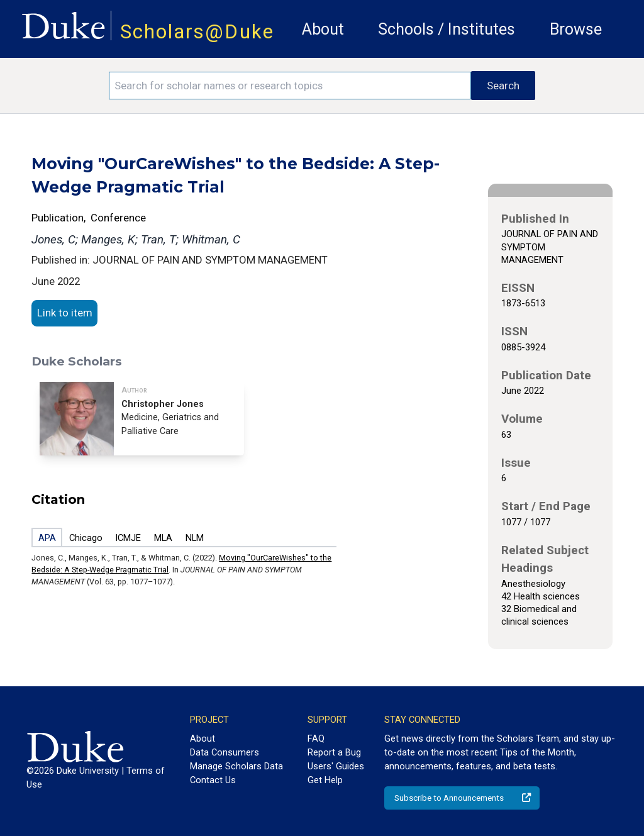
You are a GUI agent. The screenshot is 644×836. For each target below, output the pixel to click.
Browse (576, 29)
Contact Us (213, 780)
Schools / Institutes (447, 29)
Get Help (325, 780)
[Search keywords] (290, 86)
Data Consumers (225, 752)
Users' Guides (336, 766)
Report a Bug (334, 752)
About (323, 29)
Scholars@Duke (197, 32)
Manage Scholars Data (236, 766)
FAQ (316, 738)
